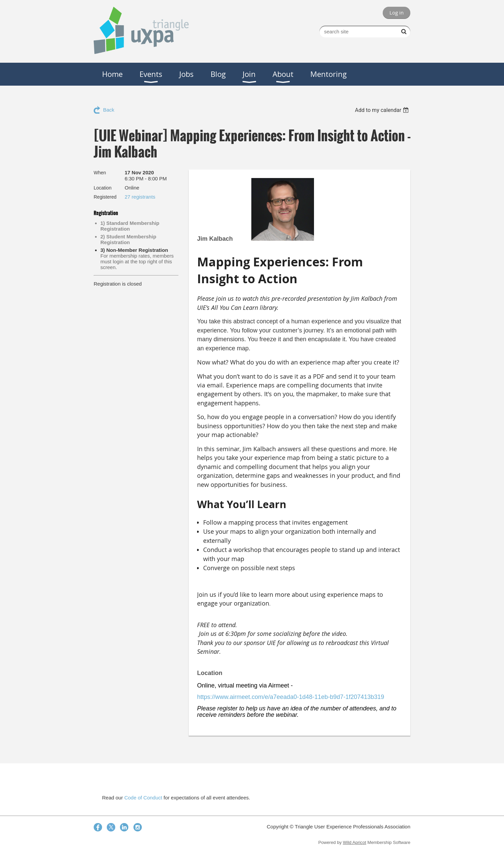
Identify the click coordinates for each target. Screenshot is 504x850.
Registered (105, 197)
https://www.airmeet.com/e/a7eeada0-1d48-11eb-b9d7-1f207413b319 (291, 697)
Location (103, 188)
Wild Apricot (355, 842)
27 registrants (140, 197)
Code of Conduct (143, 798)
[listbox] (383, 110)
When (100, 173)
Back (109, 110)
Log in (397, 12)
